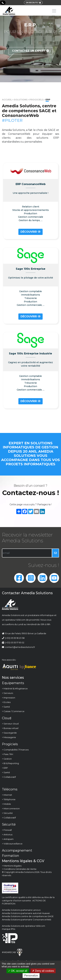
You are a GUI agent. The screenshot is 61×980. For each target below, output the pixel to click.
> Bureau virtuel (10, 728)
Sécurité (9, 824)
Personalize (31, 976)
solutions (21, 100)
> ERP (5, 768)
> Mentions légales (12, 866)
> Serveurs (7, 693)
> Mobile (6, 804)
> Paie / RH (7, 754)
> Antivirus (7, 834)
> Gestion (7, 759)
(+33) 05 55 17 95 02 (15, 642)
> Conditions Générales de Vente (19, 869)
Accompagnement (17, 850)
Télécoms (10, 789)
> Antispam (8, 839)
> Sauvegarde (9, 733)
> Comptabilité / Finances (15, 750)
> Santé (6, 707)
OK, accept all (18, 971)
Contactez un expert (30, 51)
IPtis (13, 929)
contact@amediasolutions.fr (18, 647)
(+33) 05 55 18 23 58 (15, 638)
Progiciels (37, 100)
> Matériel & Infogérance (15, 689)
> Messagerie (9, 737)
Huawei (46, 913)
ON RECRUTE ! (33, 3)
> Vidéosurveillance (12, 844)
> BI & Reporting (10, 763)
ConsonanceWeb (42, 920)
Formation (10, 856)
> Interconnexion (11, 808)
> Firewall (7, 830)
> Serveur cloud (10, 724)
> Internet (7, 795)
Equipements (13, 683)
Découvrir (30, 232)
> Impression (9, 698)
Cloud (7, 718)
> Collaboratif (9, 777)
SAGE (51, 916)
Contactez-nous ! (31, 493)
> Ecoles (6, 702)
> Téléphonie (9, 799)
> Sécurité (7, 813)
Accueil (7, 100)
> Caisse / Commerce (13, 711)
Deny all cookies (43, 971)
